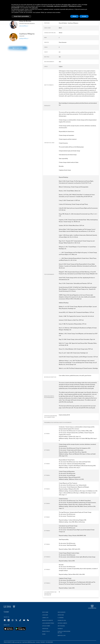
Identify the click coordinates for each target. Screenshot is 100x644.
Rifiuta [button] (74, 16)
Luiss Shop (45, 615)
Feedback (60, 629)
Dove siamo (45, 612)
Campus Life (45, 618)
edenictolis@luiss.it (24, 26)
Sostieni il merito (62, 623)
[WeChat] (29, 621)
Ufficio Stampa (46, 626)
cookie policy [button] (35, 8)
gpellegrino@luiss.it (24, 39)
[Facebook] (6, 621)
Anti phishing (61, 626)
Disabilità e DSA (62, 621)
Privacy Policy (46, 631)
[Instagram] (13, 621)
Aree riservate (62, 612)
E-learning (61, 618)
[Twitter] (17, 621)
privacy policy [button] (67, 5)
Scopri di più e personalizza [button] (21, 16)
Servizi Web (61, 615)
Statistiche (45, 629)
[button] (18, 48)
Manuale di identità (48, 621)
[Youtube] (25, 621)
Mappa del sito (62, 636)
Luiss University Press (48, 623)
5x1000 (44, 634)
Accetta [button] (84, 16)
